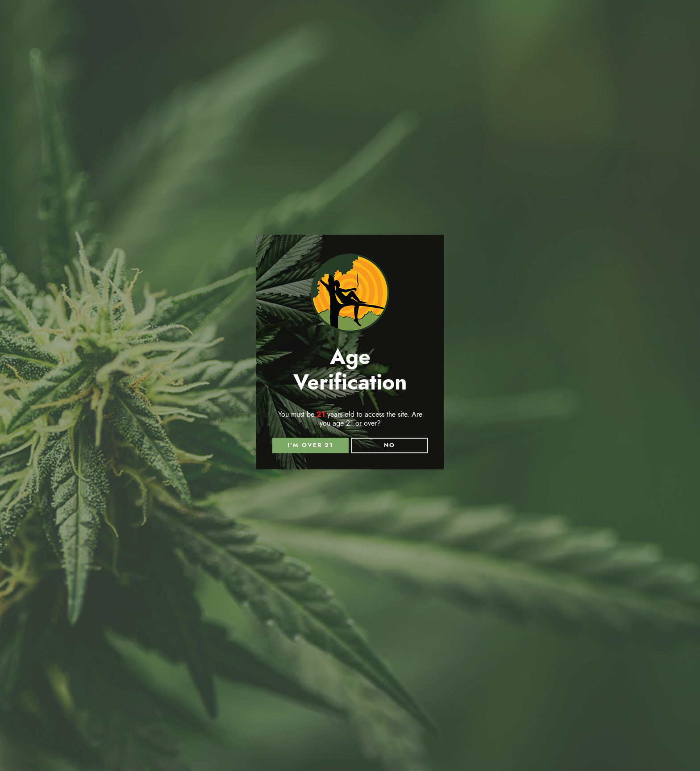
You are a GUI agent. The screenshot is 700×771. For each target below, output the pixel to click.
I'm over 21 (310, 445)
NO (390, 445)
